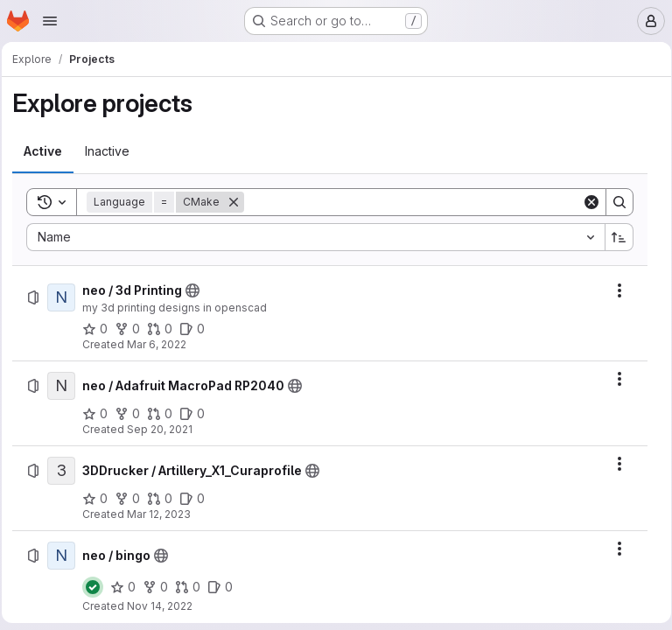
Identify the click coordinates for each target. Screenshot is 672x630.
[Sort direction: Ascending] (613, 237)
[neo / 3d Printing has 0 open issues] (197, 329)
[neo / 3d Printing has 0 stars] (100, 329)
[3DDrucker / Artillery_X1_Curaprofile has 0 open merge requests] (165, 499)
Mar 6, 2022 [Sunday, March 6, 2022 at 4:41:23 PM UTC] (162, 344)
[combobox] (315, 237)
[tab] (48, 151)
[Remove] (239, 202)
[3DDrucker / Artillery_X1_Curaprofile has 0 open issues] (197, 499)
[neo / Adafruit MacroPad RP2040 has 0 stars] (100, 414)
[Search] (413, 202)
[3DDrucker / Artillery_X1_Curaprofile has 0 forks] (133, 499)
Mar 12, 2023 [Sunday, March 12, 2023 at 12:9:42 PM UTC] (164, 514)
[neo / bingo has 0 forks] (161, 587)
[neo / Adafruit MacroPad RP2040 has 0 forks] (133, 414)
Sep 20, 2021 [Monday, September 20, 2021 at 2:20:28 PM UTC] (165, 429)
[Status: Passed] (98, 587)
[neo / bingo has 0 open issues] (225, 587)
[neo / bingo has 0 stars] (128, 587)
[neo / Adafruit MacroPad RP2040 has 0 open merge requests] (165, 414)
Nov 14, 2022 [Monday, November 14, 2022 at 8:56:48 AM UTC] (165, 606)
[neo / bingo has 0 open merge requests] (193, 587)
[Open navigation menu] (50, 21)
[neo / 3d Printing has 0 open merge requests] (165, 329)
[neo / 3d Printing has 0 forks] (133, 329)
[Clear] (585, 202)
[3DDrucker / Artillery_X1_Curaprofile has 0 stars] (100, 499)
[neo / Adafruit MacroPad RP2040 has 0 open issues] (197, 414)
